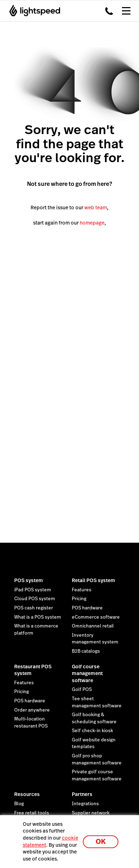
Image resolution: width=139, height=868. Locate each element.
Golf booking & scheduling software (94, 718)
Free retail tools (32, 813)
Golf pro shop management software (97, 759)
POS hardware (87, 608)
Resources (27, 794)
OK (101, 842)
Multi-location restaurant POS (31, 723)
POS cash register (34, 608)
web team (96, 208)
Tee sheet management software (97, 702)
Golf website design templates (94, 743)
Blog (19, 804)
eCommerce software (96, 617)
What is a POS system (38, 617)
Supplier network (91, 813)
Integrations (85, 804)
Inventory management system (95, 639)
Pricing (79, 599)
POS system (29, 580)
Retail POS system (93, 580)
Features (82, 590)
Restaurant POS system (33, 670)
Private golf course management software (97, 775)
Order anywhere (32, 710)
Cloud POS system (35, 599)
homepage (92, 223)
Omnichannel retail (93, 626)
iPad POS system (33, 590)
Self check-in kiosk (92, 731)
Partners (82, 794)
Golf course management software (87, 673)
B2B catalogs (86, 651)
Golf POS (82, 690)
